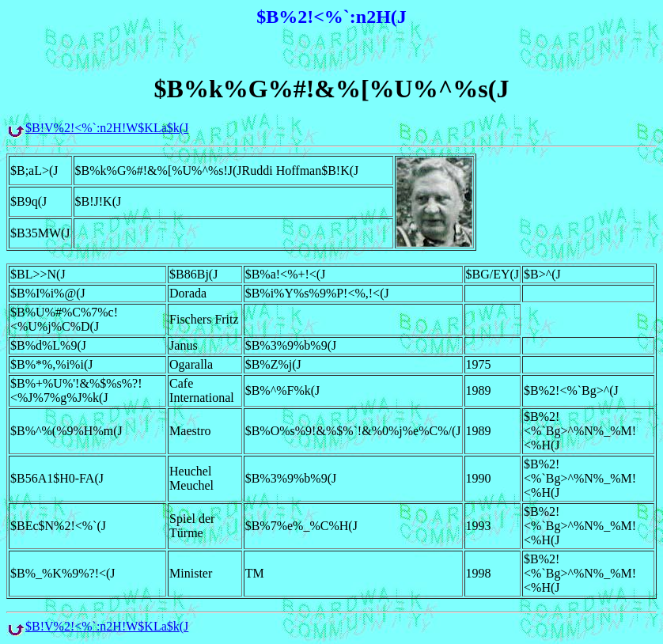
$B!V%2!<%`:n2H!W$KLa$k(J (107, 128)
